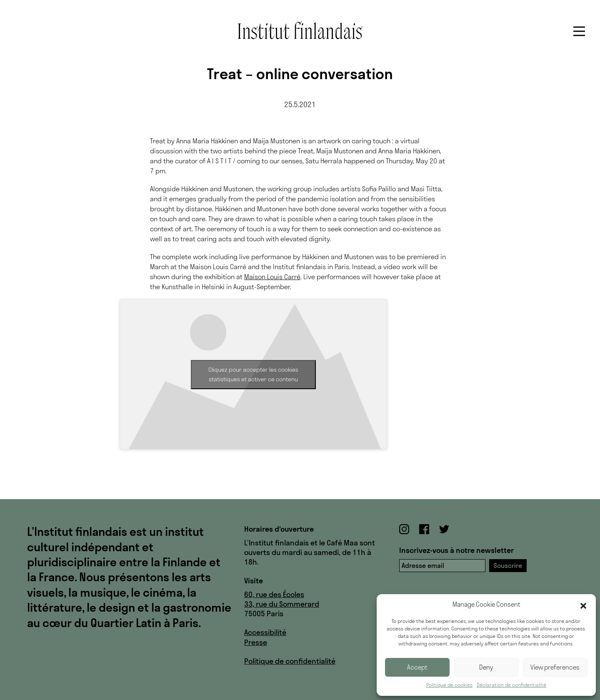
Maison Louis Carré (272, 277)
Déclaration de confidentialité (511, 685)
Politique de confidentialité (290, 661)
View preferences (555, 667)
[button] (583, 605)
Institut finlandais (300, 30)
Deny (486, 667)
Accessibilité (265, 632)
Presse (256, 642)
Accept (417, 667)
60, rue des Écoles (274, 594)
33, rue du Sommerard (282, 604)
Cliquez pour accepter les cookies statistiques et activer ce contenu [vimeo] (253, 374)
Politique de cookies (449, 685)
